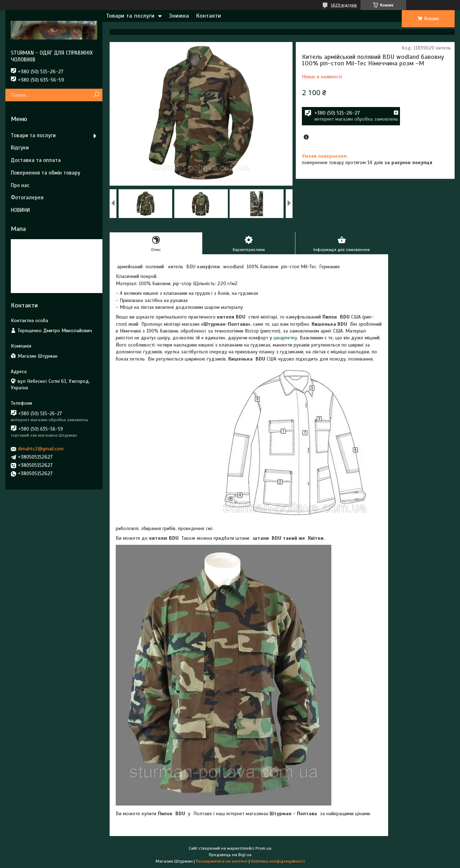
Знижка (179, 16)
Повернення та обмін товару (45, 173)
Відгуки (20, 148)
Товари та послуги (130, 16)
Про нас (20, 185)
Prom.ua (263, 848)
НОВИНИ (20, 210)
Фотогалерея (27, 198)
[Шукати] (96, 95)
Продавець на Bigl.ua (230, 855)
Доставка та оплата (36, 160)
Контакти (209, 16)
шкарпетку (285, 338)
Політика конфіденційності (278, 861)
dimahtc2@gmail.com (41, 449)
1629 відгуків (344, 5)
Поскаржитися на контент (222, 861)
